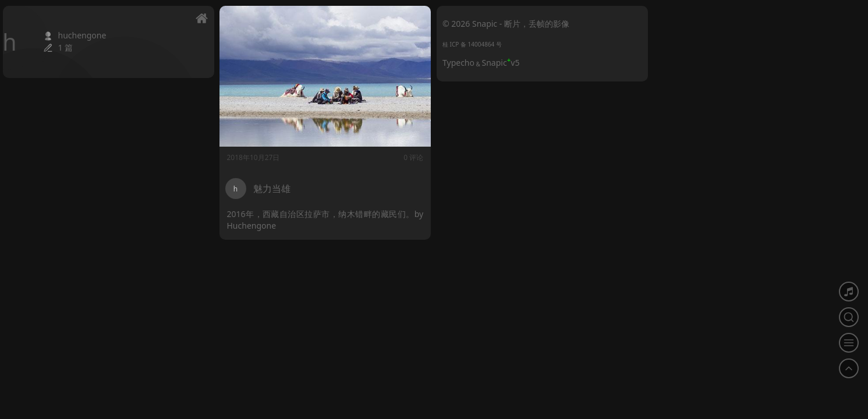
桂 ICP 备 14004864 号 (472, 44)
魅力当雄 (272, 189)
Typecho (458, 63)
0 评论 (413, 157)
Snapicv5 (501, 63)
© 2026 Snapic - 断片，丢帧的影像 (506, 24)
